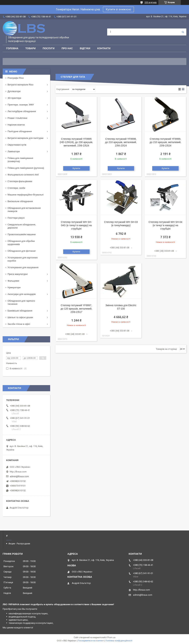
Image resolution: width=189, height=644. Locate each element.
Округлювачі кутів (17, 145)
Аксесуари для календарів (22, 294)
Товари (30, 48)
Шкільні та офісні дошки (20, 317)
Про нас (67, 48)
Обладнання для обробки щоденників (21, 243)
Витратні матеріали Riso (20, 85)
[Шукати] (183, 32)
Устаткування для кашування (23, 267)
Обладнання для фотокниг (22, 251)
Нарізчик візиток (16, 125)
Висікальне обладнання (20, 201)
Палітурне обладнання (20, 131)
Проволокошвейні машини (22, 234)
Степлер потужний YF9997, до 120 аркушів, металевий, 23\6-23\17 (76, 309)
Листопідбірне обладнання (22, 111)
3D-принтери (14, 98)
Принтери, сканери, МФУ (21, 105)
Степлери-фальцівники (20, 181)
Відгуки (85, 48)
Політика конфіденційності (119, 641)
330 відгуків (151, 2)
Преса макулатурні (18, 274)
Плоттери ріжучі (16, 218)
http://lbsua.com (18, 472)
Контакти (104, 48)
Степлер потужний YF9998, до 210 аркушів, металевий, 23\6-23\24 (121, 142)
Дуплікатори (14, 91)
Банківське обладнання (20, 311)
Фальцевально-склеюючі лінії (23, 175)
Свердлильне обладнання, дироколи (22, 226)
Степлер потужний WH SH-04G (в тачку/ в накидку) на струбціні (76, 225)
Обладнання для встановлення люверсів (24, 210)
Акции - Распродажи (19, 544)
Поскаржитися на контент (91, 641)
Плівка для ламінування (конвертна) (20, 160)
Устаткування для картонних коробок (23, 259)
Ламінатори (14, 151)
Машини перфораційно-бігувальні (26, 195)
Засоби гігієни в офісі (19, 324)
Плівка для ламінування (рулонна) (26, 168)
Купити (76, 168)
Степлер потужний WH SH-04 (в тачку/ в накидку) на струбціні (165, 225)
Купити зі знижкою (118, 9)
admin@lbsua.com (19, 476)
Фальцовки (13, 281)
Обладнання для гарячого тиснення (21, 302)
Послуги (48, 48)
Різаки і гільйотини (17, 118)
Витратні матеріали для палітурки (26, 138)
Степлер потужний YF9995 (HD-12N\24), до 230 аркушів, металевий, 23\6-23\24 (76, 142)
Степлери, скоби (16, 188)
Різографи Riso (16, 78)
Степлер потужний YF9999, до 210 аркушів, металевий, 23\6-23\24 (165, 142)
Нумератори (14, 287)
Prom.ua (111, 637)
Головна (12, 48)
